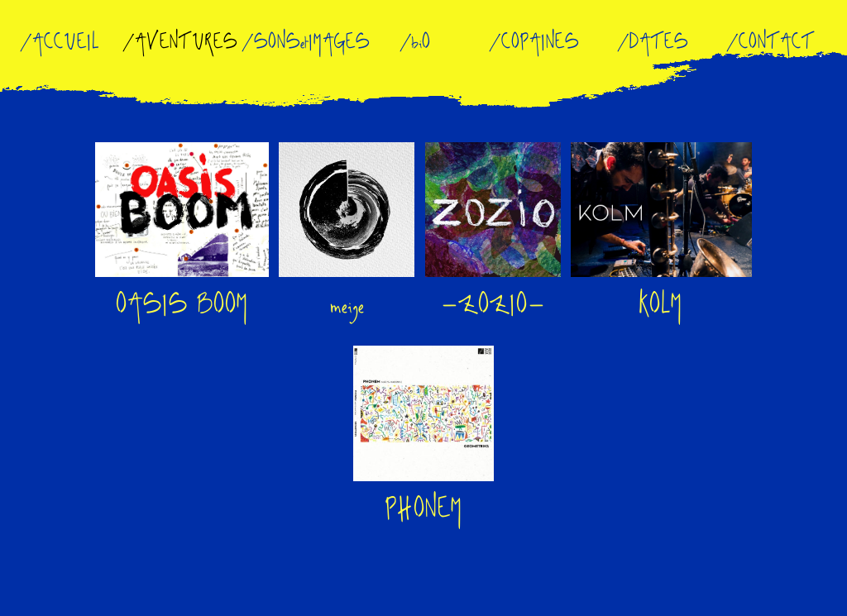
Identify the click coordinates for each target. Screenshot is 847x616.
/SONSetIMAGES (304, 42)
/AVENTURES (178, 42)
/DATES (651, 42)
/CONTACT (768, 42)
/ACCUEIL (57, 42)
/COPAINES (532, 42)
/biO (413, 42)
